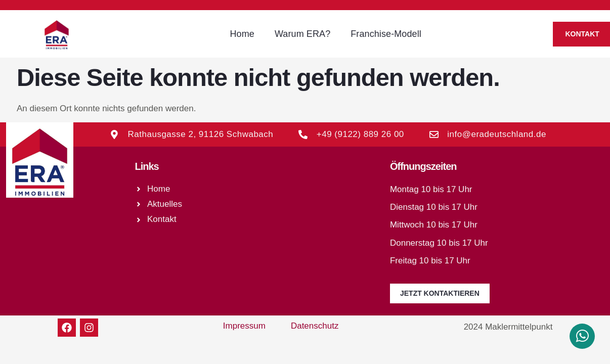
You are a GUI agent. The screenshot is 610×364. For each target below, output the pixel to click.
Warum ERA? (302, 34)
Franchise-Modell (386, 34)
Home (242, 34)
